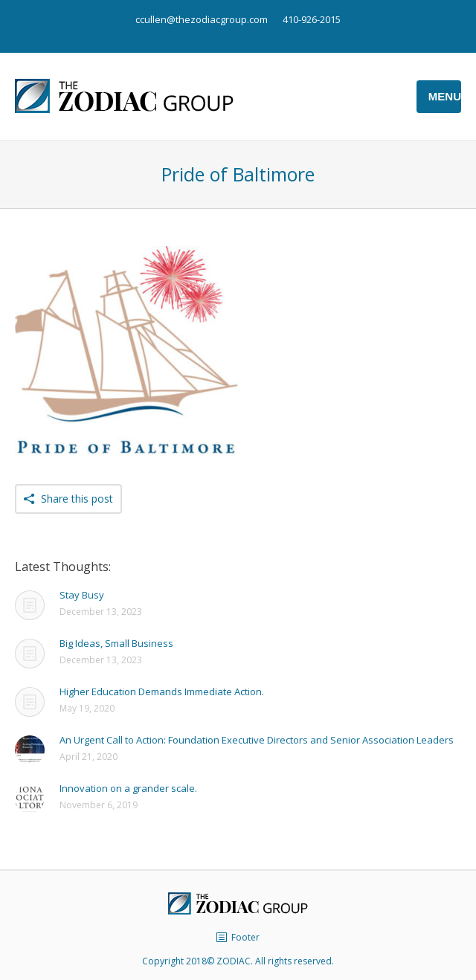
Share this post (77, 499)
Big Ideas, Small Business (116, 643)
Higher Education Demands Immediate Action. (162, 692)
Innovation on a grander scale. (128, 788)
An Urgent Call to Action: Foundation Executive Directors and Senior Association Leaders (257, 740)
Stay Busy (82, 595)
